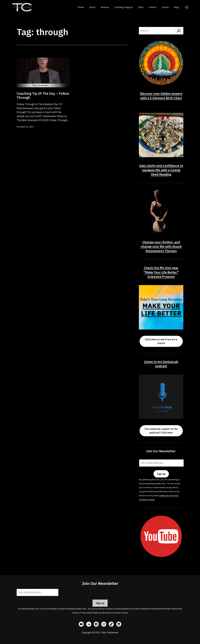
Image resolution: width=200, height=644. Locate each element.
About (92, 7)
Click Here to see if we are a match (161, 341)
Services (105, 7)
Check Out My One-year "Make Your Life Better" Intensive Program (161, 272)
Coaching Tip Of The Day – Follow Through (43, 95)
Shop (141, 7)
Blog (177, 7)
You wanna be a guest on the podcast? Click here (161, 431)
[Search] (179, 31)
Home (81, 7)
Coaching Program (124, 7)
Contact (153, 7)
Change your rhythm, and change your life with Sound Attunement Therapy (161, 246)
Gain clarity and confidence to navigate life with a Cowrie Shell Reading (161, 170)
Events (165, 7)
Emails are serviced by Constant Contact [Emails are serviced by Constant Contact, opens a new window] (110, 613)
